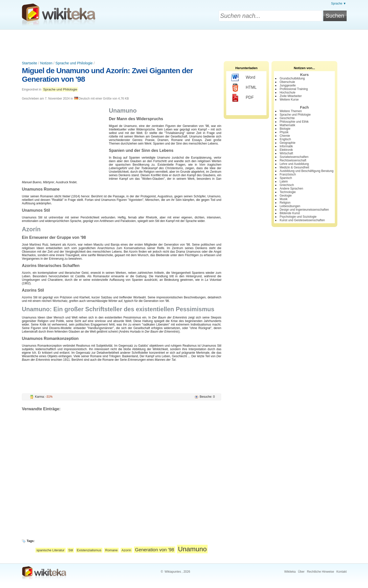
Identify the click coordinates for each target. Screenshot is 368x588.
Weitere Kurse (289, 100)
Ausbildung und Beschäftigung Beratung (306, 171)
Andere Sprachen (291, 189)
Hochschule (287, 93)
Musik (283, 199)
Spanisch (286, 178)
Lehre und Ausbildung (294, 164)
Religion (285, 203)
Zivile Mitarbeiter (291, 96)
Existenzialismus (89, 550)
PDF (242, 98)
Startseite (30, 63)
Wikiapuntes (173, 572)
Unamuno (192, 549)
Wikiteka (290, 572)
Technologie (288, 192)
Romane (111, 550)
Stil (71, 550)
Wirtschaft (286, 153)
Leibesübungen (290, 206)
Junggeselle (288, 85)
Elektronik (286, 150)
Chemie (285, 136)
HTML (244, 88)
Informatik (286, 146)
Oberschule (287, 82)
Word (243, 78)
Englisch (285, 139)
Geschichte (287, 118)
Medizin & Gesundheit (294, 167)
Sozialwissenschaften (294, 157)
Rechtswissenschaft (293, 160)
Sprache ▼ (339, 4)
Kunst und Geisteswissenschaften (302, 220)
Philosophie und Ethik (294, 122)
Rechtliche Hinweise (320, 572)
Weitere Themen (291, 111)
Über (301, 572)
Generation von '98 (155, 550)
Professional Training (294, 89)
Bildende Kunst (290, 213)
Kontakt (341, 572)
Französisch (288, 174)
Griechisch (287, 185)
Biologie (285, 129)
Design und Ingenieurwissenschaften (304, 210)
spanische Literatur (50, 550)
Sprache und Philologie (74, 63)
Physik (284, 132)
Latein (284, 182)
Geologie (286, 196)
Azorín (126, 550)
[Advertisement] (184, 43)
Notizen (46, 63)
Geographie (287, 143)
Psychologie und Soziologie (298, 217)
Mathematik (287, 125)
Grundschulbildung (292, 78)
